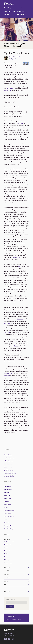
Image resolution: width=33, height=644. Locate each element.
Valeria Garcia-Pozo (10, 473)
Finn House (19, 123)
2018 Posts (7, 571)
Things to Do (8, 526)
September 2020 (9, 542)
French (16, 346)
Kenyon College (9, 4)
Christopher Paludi (10, 458)
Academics (20, 8)
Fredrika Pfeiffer (9, 476)
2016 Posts (7, 578)
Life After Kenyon (9, 529)
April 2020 (7, 554)
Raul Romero (8, 464)
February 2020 (8, 560)
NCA (20, 267)
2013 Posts (7, 588)
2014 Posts (7, 585)
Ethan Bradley (8, 455)
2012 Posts (7, 592)
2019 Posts (7, 567)
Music (6, 508)
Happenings (8, 505)
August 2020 (8, 545)
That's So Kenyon (9, 511)
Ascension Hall (9, 373)
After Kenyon (20, 15)
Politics (7, 523)
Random (7, 493)
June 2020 (7, 548)
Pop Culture (8, 499)
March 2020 (8, 557)
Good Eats (7, 496)
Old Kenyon (11, 88)
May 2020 (7, 551)
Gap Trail (7, 332)
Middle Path (8, 90)
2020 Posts (7, 540)
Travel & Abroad (9, 517)
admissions (16, 253)
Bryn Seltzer (8, 467)
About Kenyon (8, 8)
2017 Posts (7, 574)
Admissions (8, 514)
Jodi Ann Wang (9, 470)
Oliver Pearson (9, 461)
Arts (6, 520)
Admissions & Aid (9, 11)
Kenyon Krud (8, 323)
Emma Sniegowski (14, 57)
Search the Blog (10, 599)
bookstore (20, 319)
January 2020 (8, 563)
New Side (7, 376)
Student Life (20, 11)
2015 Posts (7, 581)
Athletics (7, 15)
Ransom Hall (17, 257)
